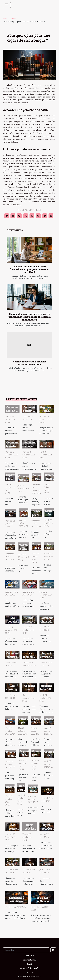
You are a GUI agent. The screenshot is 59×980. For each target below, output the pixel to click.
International (29, 960)
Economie (29, 956)
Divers (13, 19)
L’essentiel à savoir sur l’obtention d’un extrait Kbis (17, 903)
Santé (30, 964)
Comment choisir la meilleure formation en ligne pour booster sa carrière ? (29, 269)
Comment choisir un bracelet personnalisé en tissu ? (30, 363)
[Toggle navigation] (7, 5)
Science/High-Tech (29, 968)
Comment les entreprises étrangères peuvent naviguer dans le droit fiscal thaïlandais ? (29, 317)
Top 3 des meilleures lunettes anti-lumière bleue (42, 903)
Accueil (5, 19)
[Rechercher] (26, 950)
